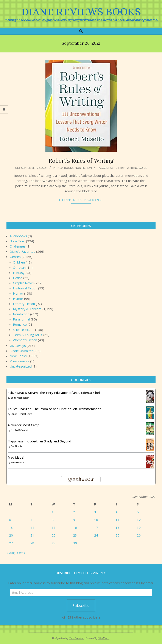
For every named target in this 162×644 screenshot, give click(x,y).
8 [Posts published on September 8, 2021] (53, 520)
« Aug (11, 553)
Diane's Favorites (23, 251)
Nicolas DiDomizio (20, 430)
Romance (20, 324)
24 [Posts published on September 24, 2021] (96, 535)
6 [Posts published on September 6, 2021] (10, 520)
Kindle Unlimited (22, 351)
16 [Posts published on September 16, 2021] (75, 527)
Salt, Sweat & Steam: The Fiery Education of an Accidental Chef (54, 393)
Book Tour (17, 241)
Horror (18, 293)
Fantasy (19, 273)
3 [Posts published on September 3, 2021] (95, 512)
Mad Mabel (16, 457)
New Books (66, 168)
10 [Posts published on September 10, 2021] (96, 520)
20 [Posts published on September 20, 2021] (11, 535)
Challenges (18, 246)
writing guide (137, 168)
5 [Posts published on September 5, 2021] (138, 512)
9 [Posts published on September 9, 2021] (74, 520)
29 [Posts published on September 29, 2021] (54, 543)
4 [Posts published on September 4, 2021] (116, 512)
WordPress (104, 638)
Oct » (21, 553)
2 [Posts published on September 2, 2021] (74, 512)
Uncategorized (21, 366)
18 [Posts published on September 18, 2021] (117, 527)
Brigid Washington (20, 398)
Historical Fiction (25, 288)
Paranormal (21, 319)
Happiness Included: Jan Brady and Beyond (39, 441)
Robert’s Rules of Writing (81, 161)
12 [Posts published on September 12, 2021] (139, 520)
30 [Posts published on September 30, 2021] (75, 543)
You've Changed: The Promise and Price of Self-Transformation (55, 409)
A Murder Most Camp (24, 425)
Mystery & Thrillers (27, 309)
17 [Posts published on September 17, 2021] (96, 527)
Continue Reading (81, 200)
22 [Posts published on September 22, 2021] (54, 535)
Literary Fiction (24, 304)
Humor (18, 298)
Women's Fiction (25, 340)
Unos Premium (76, 638)
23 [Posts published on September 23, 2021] (75, 535)
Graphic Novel (23, 283)
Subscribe (81, 605)
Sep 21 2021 (118, 168)
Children (19, 262)
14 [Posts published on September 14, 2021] (32, 527)
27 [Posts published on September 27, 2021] (11, 543)
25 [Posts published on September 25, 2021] (117, 535)
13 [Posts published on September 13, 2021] (11, 527)
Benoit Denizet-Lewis (21, 414)
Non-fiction (83, 168)
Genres (15, 257)
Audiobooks (18, 236)
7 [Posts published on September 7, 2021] (31, 520)
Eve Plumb (16, 446)
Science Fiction (24, 330)
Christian (19, 267)
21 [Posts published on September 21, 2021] (32, 535)
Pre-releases (19, 361)
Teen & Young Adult (28, 335)
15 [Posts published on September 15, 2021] (54, 527)
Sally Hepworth (19, 462)
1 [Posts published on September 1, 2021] (53, 512)
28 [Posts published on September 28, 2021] (32, 543)
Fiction (18, 278)
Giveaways (18, 346)
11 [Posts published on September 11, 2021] (117, 520)
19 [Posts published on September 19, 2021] (139, 527)
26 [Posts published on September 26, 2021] (139, 535)
